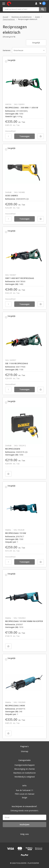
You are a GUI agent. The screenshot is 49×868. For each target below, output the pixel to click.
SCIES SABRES (12, 195)
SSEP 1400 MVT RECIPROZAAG (20, 278)
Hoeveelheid (10, 131)
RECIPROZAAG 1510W (16, 533)
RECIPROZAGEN (13, 449)
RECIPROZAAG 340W (15, 705)
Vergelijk (36, 43)
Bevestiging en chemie (25, 769)
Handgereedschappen (25, 765)
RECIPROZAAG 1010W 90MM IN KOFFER (24, 621)
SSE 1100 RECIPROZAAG (17, 363)
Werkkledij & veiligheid (25, 777)
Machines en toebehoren (24, 773)
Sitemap (25, 751)
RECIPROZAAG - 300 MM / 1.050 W (22, 107)
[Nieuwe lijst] (41, 136)
